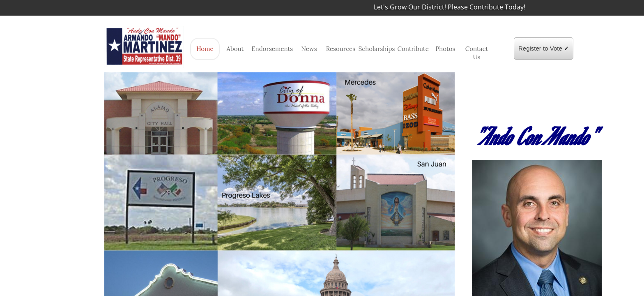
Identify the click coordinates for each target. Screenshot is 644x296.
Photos (445, 49)
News (309, 49)
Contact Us (477, 53)
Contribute (413, 49)
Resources (341, 49)
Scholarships (377, 49)
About (235, 49)
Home (205, 49)
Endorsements (272, 49)
